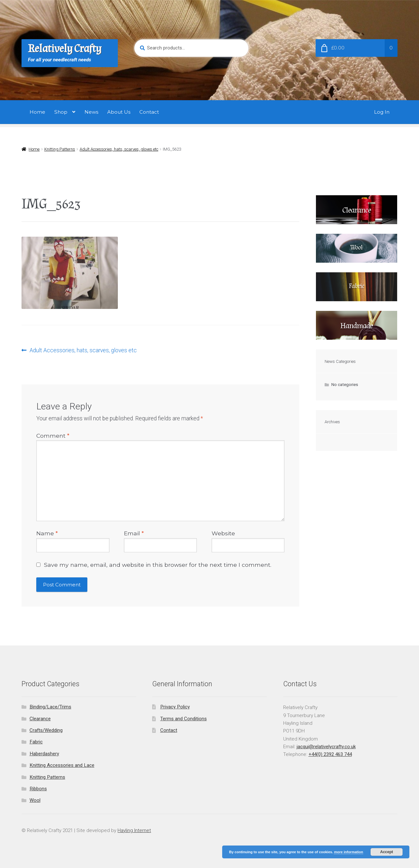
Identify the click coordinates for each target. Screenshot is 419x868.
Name (47, 533)
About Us (119, 112)
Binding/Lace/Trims (50, 707)
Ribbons (38, 789)
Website (223, 533)
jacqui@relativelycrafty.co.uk (326, 747)
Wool (35, 800)
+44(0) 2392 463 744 (330, 754)
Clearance (40, 719)
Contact (149, 112)
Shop (61, 112)
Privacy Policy (175, 707)
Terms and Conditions (183, 719)
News (91, 112)
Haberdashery (44, 754)
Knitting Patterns (60, 149)
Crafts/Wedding (46, 730)
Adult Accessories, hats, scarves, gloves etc (119, 149)
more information (348, 852)
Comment (53, 436)
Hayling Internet (134, 830)
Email (134, 533)
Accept (387, 852)
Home (37, 112)
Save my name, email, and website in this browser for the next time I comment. (158, 565)
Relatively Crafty (65, 49)
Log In (382, 112)
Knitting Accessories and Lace (62, 765)
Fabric (36, 742)
